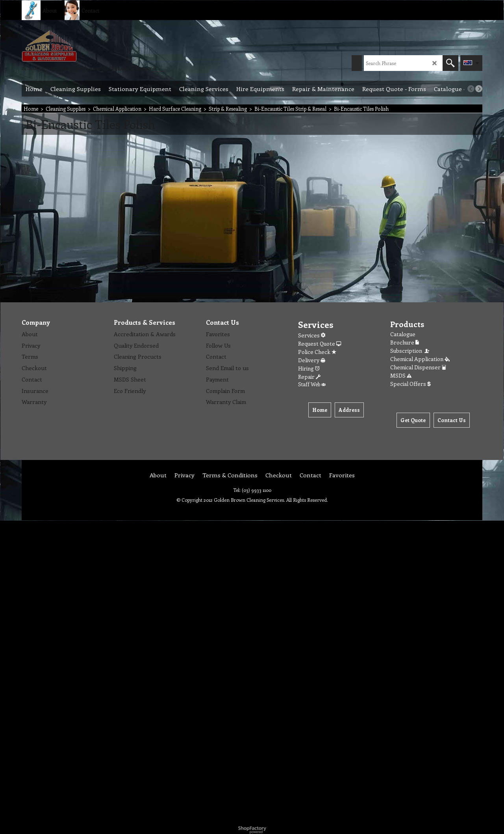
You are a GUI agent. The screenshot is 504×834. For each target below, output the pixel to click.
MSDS (401, 375)
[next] (479, 89)
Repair (309, 377)
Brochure (405, 342)
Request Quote (320, 343)
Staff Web (312, 384)
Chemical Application (420, 359)
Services (312, 335)
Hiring (309, 368)
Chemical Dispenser (418, 367)
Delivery (312, 360)
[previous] (471, 89)
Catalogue (403, 334)
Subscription (410, 351)
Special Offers (410, 384)
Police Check (317, 352)
